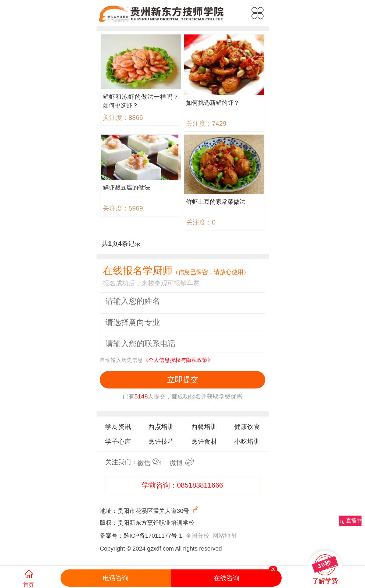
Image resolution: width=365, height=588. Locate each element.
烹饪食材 (204, 441)
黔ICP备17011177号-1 (153, 536)
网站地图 (224, 536)
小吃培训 (247, 441)
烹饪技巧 (161, 441)
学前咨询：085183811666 (182, 485)
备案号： (112, 536)
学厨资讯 (118, 427)
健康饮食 (247, 427)
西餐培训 (204, 427)
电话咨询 (116, 578)
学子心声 (118, 441)
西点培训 (161, 427)
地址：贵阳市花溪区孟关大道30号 (150, 510)
